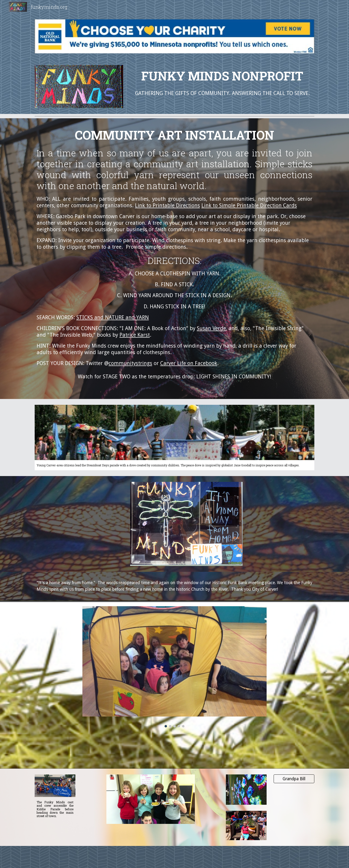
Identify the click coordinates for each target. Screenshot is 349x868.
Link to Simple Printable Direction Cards (249, 205)
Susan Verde (211, 328)
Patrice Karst (135, 335)
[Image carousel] (174, 667)
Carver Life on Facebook (189, 363)
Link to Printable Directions (167, 205)
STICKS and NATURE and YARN (113, 317)
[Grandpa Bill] (294, 779)
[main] (222, 76)
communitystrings (130, 363)
